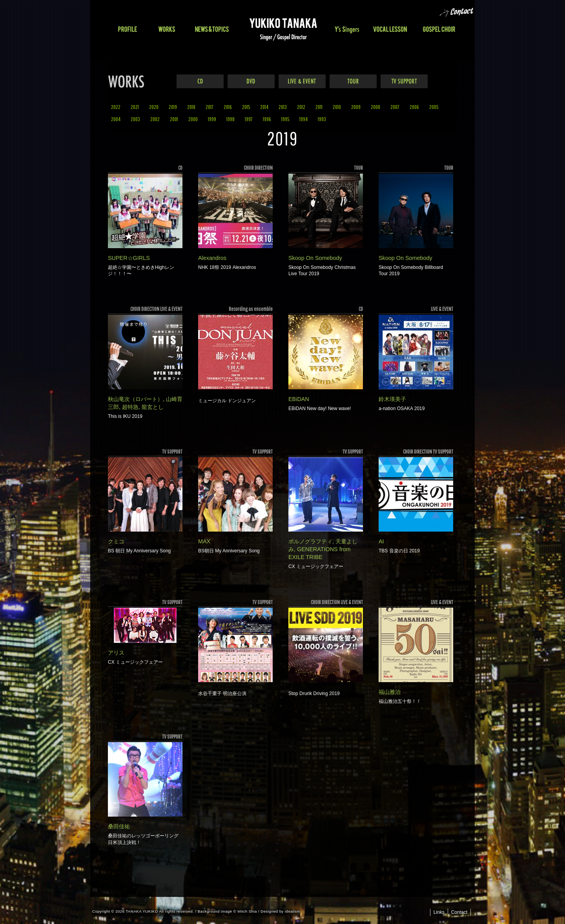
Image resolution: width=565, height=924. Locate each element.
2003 (135, 119)
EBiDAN (299, 399)
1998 (231, 119)
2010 (337, 107)
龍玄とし (153, 407)
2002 (155, 119)
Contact (459, 912)
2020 (154, 107)
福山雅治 (390, 692)
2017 (210, 107)
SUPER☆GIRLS (129, 258)
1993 (322, 119)
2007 (395, 107)
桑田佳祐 (119, 826)
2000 (193, 119)
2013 (283, 107)
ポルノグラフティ (310, 541)
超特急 (130, 407)
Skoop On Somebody (315, 258)
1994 (303, 119)
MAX (204, 541)
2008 (375, 107)
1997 (249, 119)
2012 (301, 107)
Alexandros (212, 258)
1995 (285, 119)
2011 (319, 107)
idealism (293, 911)
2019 (173, 107)
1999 (212, 119)
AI (381, 541)
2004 (116, 119)
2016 (228, 107)
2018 (191, 107)
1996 (267, 119)
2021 (135, 107)
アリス (116, 653)
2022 (116, 107)
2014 (264, 107)
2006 (414, 107)
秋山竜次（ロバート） (135, 399)
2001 (174, 119)
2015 (246, 107)
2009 (356, 107)
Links (439, 912)
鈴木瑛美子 (392, 399)
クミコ (116, 541)
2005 (434, 107)
